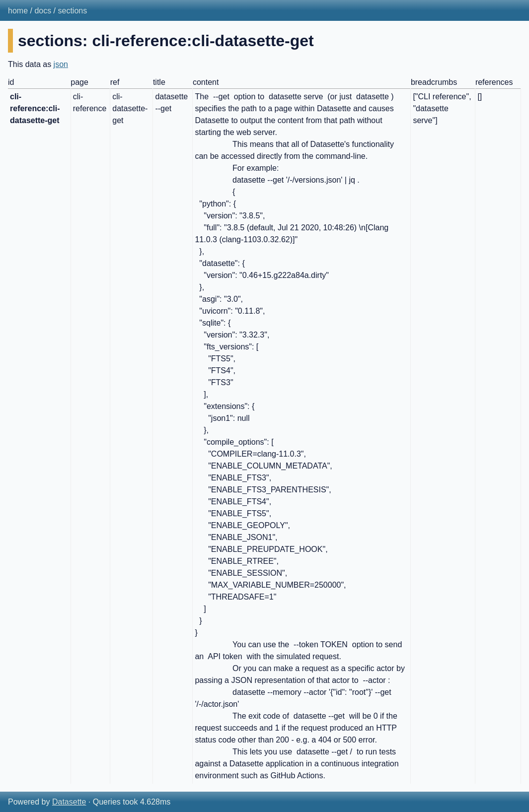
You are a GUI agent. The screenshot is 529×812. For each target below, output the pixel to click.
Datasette (69, 802)
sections (73, 11)
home (18, 11)
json (61, 64)
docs (43, 11)
